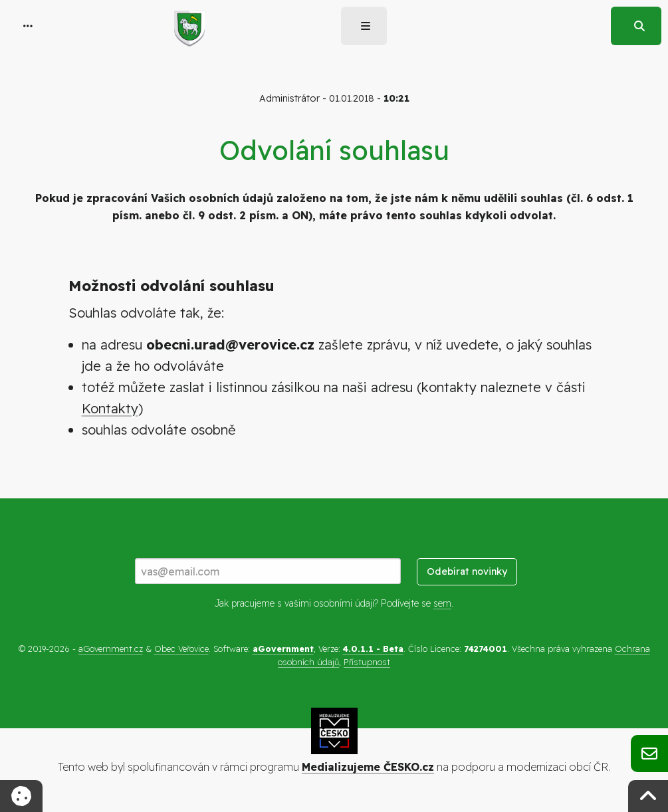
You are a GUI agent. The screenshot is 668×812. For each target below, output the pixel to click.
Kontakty (110, 408)
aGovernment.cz (111, 649)
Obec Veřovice (181, 649)
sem (442, 603)
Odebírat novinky (467, 571)
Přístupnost (367, 662)
